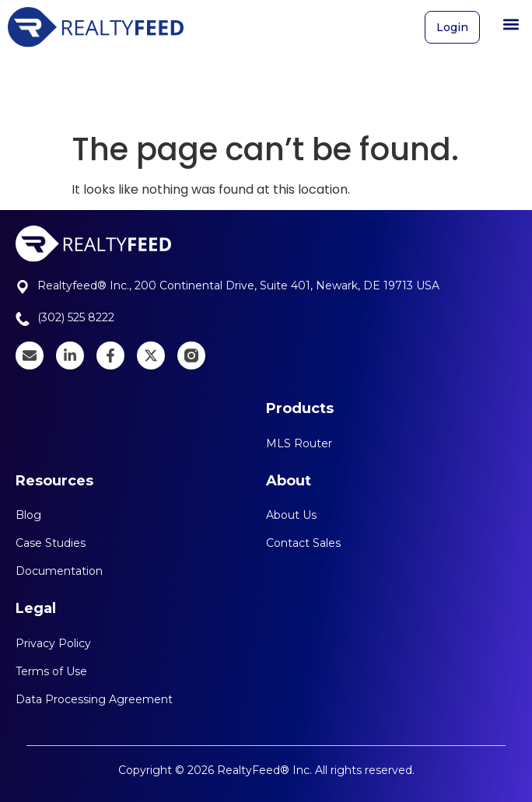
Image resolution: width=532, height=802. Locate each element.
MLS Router (299, 443)
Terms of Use (51, 671)
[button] (511, 19)
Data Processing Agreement (94, 699)
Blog (28, 515)
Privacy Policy (53, 643)
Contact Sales (303, 543)
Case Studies (51, 543)
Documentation (59, 571)
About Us (291, 515)
